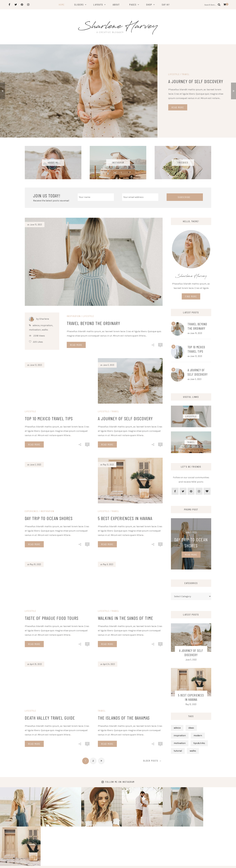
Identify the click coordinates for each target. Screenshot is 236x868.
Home (62, 5)
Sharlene (123, 863)
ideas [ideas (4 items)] (191, 728)
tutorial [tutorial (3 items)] (178, 751)
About (116, 5)
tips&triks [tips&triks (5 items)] (199, 743)
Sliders (79, 5)
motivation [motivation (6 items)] (180, 743)
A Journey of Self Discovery (196, 81)
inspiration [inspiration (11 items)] (180, 735)
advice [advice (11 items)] (177, 728)
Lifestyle (174, 74)
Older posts (152, 761)
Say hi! (166, 5)
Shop (149, 5)
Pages (133, 5)
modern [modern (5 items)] (198, 735)
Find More (191, 296)
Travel (186, 74)
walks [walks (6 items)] (193, 751)
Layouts (98, 5)
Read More (178, 107)
